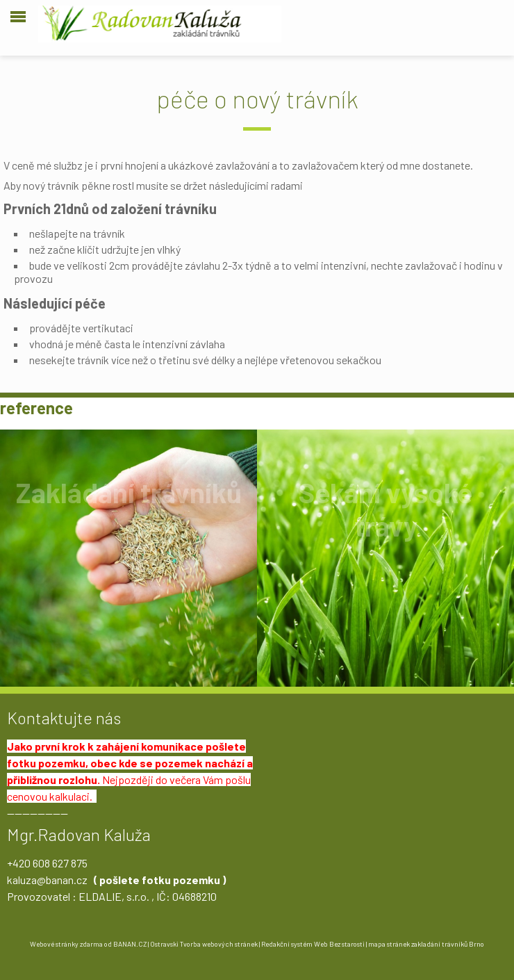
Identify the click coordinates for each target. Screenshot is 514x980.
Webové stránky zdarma (66, 944)
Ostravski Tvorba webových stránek (204, 944)
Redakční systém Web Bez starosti (313, 944)
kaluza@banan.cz (47, 880)
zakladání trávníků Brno (448, 944)
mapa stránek (389, 944)
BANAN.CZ (130, 944)
